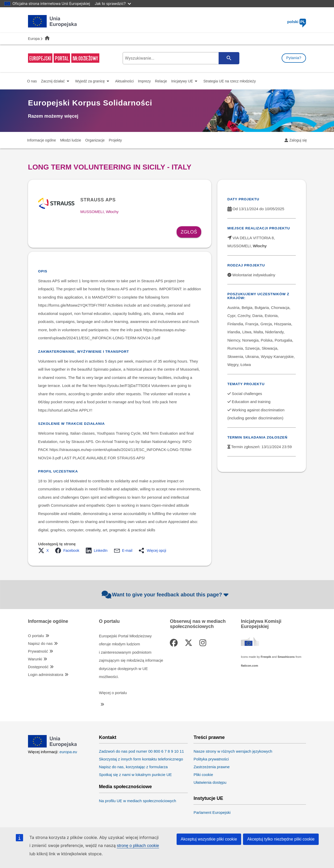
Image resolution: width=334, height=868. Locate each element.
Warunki (35, 659)
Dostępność (38, 667)
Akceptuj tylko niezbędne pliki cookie (281, 839)
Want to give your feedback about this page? (166, 595)
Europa (34, 39)
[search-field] (180, 58)
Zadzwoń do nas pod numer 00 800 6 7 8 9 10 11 (142, 751)
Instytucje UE (208, 798)
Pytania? (294, 58)
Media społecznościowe (126, 787)
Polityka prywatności (211, 759)
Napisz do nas (40, 643)
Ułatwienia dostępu (210, 782)
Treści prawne (209, 738)
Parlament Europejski (212, 812)
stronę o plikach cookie (138, 846)
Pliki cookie (203, 775)
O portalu (36, 636)
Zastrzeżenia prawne (211, 767)
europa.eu (68, 752)
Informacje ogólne (48, 621)
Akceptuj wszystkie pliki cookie (209, 839)
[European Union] (53, 746)
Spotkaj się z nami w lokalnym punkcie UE (135, 775)
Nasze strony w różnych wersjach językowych (233, 751)
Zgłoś (189, 232)
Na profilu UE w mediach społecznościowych (138, 801)
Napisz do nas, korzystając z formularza (133, 767)
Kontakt (108, 738)
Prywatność (38, 651)
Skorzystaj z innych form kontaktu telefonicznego (141, 759)
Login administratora (46, 675)
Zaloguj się (298, 140)
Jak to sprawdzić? (113, 3)
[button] (45, 551)
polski (297, 22)
